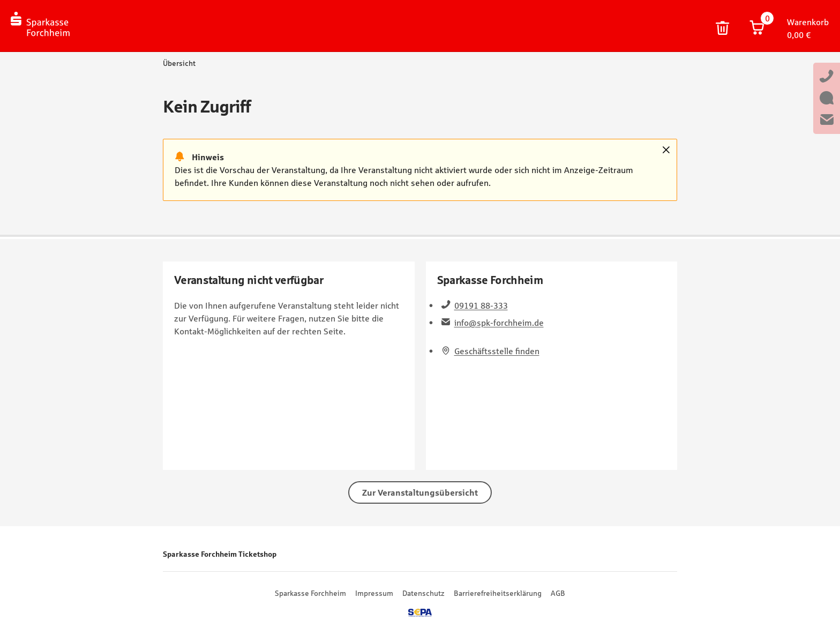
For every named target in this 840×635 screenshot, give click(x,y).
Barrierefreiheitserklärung (498, 593)
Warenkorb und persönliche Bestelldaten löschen (723, 28)
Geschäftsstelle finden (497, 351)
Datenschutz (423, 593)
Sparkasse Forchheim (310, 593)
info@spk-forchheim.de (499, 323)
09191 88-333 (481, 305)
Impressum (374, 593)
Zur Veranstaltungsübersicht (420, 492)
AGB (558, 593)
